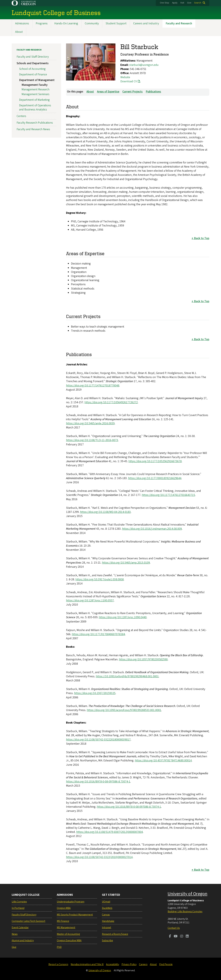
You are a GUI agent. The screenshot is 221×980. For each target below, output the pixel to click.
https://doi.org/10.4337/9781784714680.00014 (163, 761)
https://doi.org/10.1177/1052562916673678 (155, 461)
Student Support (116, 23)
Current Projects (132, 92)
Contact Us (174, 928)
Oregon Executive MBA (69, 940)
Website (125, 77)
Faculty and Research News (33, 129)
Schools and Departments (33, 63)
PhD (59, 947)
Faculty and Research (179, 23)
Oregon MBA (64, 908)
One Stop (165, 3)
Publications (153, 92)
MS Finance (63, 921)
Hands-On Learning (66, 23)
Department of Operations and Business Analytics (35, 107)
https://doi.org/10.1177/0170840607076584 (98, 634)
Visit (182, 3)
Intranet (107, 927)
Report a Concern (58, 964)
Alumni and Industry (23, 940)
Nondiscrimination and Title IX (87, 964)
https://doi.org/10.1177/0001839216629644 (155, 478)
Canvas (106, 915)
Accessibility (113, 964)
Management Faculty (35, 85)
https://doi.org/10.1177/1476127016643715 (168, 495)
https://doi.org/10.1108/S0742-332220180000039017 (98, 740)
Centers (21, 116)
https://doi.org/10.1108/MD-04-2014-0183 (105, 512)
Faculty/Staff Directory (24, 915)
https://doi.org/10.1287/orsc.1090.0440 (123, 617)
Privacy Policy (129, 964)
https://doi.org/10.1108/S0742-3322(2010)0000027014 (99, 857)
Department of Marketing (34, 100)
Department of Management (37, 80)
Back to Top (202, 238)
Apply (175, 3)
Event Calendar (20, 927)
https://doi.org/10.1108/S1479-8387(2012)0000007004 (110, 832)
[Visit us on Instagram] (182, 937)
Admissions (22, 23)
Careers (143, 964)
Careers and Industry (146, 23)
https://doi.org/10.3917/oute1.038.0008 (100, 579)
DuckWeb (107, 908)
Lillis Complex (19, 902)
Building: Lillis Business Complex (185, 912)
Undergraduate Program (71, 902)
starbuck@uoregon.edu (144, 65)
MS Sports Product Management (75, 915)
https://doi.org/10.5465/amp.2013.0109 (126, 563)
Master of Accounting (68, 934)
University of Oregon (187, 894)
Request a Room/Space (115, 934)
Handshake (108, 921)
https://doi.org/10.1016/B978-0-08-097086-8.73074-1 (98, 782)
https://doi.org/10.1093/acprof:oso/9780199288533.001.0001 (124, 710)
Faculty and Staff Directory (33, 57)
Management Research (35, 90)
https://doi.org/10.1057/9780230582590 (143, 660)
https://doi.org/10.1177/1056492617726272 (111, 402)
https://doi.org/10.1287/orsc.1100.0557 (90, 601)
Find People (166, 964)
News (15, 934)
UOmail (106, 902)
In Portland (18, 908)
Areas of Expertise (108, 92)
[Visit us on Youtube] (176, 937)
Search (198, 3)
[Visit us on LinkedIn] (187, 937)
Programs (42, 23)
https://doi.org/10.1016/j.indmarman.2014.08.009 (152, 529)
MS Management (66, 927)
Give (189, 3)
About (19, 32)
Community (92, 23)
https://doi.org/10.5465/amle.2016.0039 (90, 423)
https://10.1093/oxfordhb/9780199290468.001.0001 (127, 676)
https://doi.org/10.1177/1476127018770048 (93, 386)
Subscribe (107, 940)
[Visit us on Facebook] (170, 937)
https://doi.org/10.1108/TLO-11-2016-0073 (92, 440)
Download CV (129, 82)
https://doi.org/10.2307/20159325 (95, 693)
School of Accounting (32, 69)
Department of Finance (33, 74)
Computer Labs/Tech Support (28, 921)
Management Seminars (35, 94)
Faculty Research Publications (35, 123)
